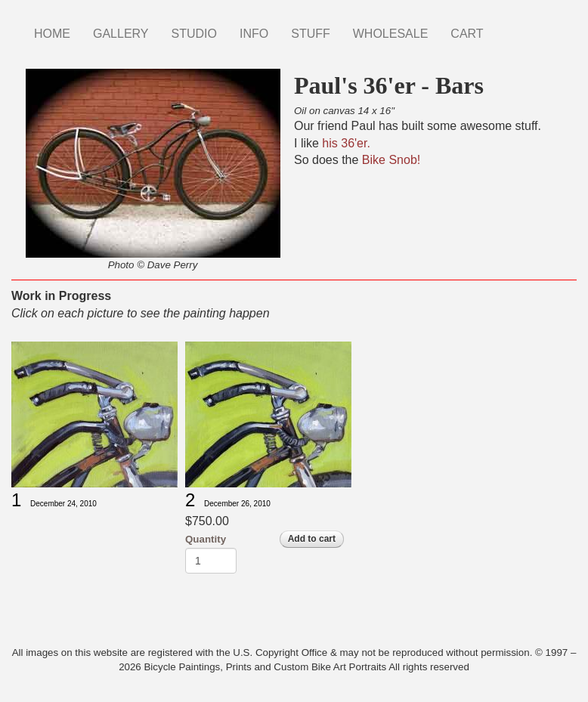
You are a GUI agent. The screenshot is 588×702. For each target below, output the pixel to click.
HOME (52, 34)
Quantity (206, 539)
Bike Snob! (391, 160)
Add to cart (312, 539)
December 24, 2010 (63, 504)
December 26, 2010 (237, 504)
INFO (254, 34)
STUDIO (194, 34)
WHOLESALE (391, 34)
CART (467, 34)
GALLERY (121, 34)
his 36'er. (346, 143)
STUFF (311, 34)
